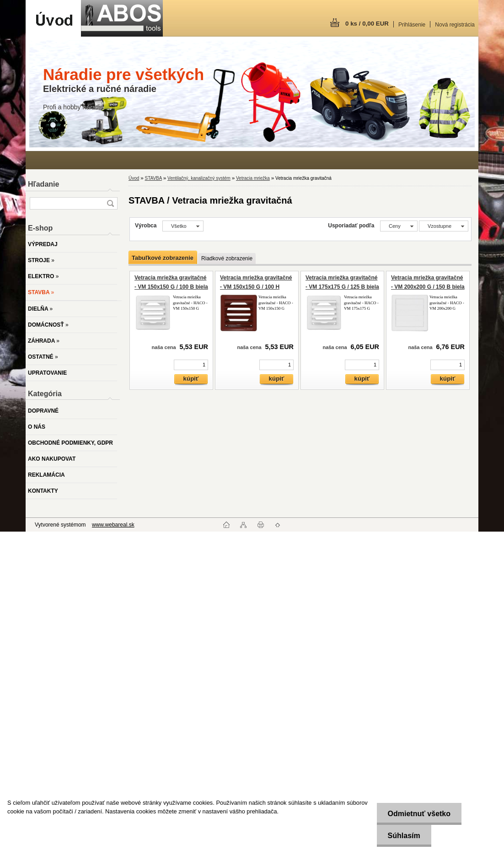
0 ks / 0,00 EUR (367, 24)
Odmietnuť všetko (418, 814)
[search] (110, 203)
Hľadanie (43, 184)
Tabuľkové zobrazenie (163, 258)
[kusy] (191, 365)
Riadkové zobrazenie (227, 258)
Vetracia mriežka (253, 178)
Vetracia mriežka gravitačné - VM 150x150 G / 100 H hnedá (256, 287)
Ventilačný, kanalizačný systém (199, 178)
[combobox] (399, 226)
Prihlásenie (412, 25)
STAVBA (153, 178)
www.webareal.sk (113, 525)
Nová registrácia (455, 25)
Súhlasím (403, 836)
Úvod (134, 178)
